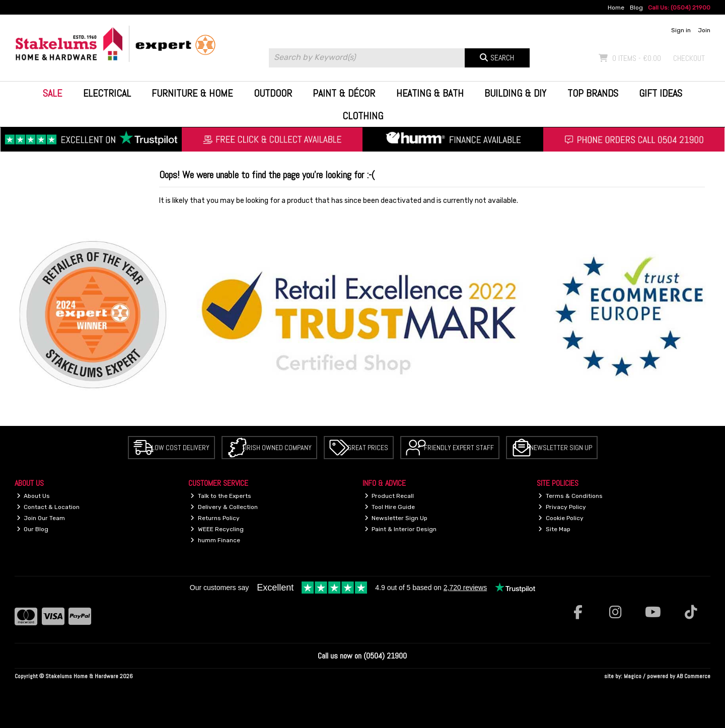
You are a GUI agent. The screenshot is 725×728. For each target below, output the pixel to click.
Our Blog (33, 529)
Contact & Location (48, 507)
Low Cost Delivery (180, 448)
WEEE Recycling (217, 529)
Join (704, 30)
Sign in (681, 30)
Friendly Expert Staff (459, 448)
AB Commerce (694, 676)
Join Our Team (41, 518)
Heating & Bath (430, 93)
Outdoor (273, 93)
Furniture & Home (192, 93)
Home (616, 8)
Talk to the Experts (221, 496)
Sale (52, 93)
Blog (636, 8)
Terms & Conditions (570, 496)
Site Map (554, 529)
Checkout (689, 58)
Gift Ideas (661, 93)
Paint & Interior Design (401, 529)
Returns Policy (215, 518)
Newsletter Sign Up (561, 448)
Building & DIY (515, 93)
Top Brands (593, 93)
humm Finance (215, 540)
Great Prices (368, 448)
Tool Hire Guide (390, 507)
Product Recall (389, 496)
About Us (33, 496)
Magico (633, 676)
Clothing (363, 116)
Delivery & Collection (224, 507)
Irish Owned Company (278, 448)
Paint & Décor (344, 93)
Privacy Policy (562, 507)
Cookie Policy (561, 518)
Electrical (107, 93)
